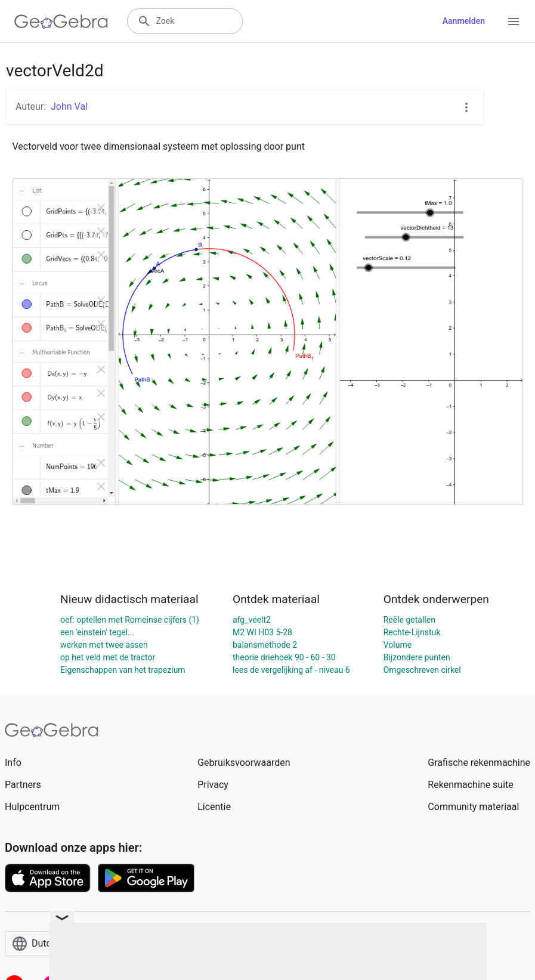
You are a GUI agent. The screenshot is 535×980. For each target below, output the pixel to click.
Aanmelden (464, 21)
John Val (69, 106)
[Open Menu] (514, 21)
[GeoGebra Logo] (61, 21)
